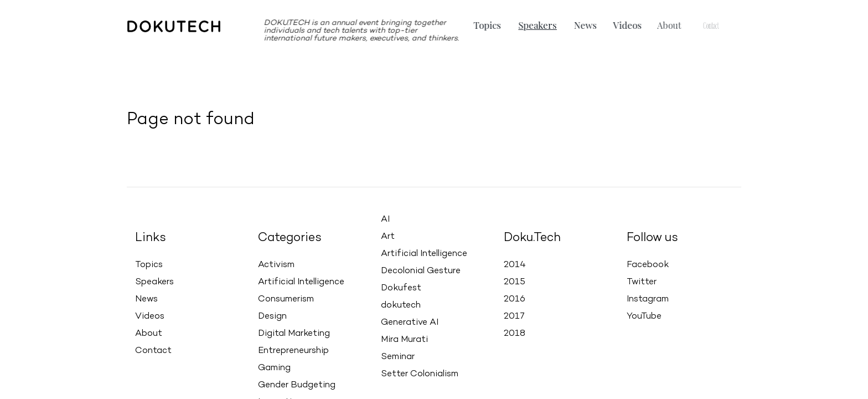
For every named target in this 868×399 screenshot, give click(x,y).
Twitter (642, 278)
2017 (514, 315)
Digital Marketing (294, 334)
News (582, 25)
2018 (515, 332)
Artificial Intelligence (301, 282)
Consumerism (286, 299)
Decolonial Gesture (421, 271)
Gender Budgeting (297, 385)
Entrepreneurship (293, 351)
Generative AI (410, 323)
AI (385, 219)
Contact (153, 351)
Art (388, 237)
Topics (488, 25)
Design (272, 316)
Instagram (648, 295)
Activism (276, 265)
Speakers (537, 25)
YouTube (644, 313)
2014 (515, 264)
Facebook (648, 261)
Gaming (274, 368)
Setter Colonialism (420, 374)
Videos (620, 25)
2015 (515, 281)
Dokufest (401, 288)
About (149, 334)
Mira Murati (404, 340)
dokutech (401, 305)
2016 (515, 298)
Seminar (398, 357)
